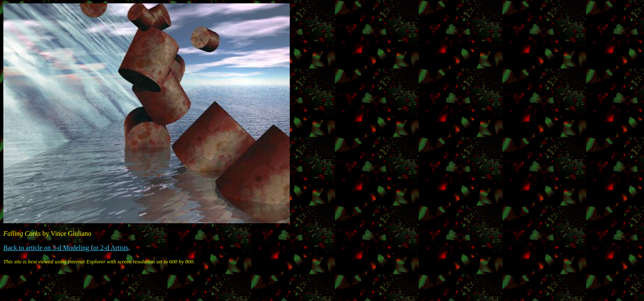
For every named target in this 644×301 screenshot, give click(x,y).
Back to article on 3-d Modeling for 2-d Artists (66, 248)
